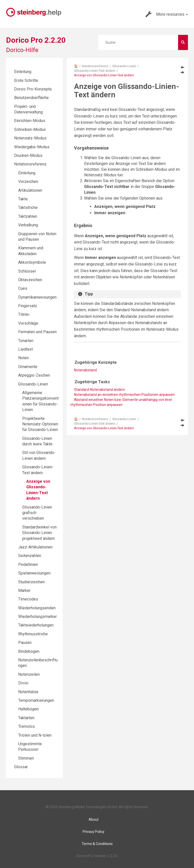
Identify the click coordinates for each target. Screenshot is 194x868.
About (94, 819)
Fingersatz (28, 306)
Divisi (23, 683)
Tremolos (27, 726)
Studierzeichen (31, 582)
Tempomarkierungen (36, 700)
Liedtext (26, 349)
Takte (23, 199)
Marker (24, 590)
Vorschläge (28, 323)
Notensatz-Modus (30, 138)
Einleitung (23, 72)
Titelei (24, 314)
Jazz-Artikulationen (35, 547)
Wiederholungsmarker (38, 617)
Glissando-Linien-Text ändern (95, 71)
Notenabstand (85, 370)
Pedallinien (28, 564)
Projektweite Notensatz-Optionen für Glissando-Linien (40, 424)
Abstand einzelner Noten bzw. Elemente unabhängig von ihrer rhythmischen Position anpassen (121, 402)
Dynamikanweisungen (37, 297)
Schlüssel (27, 271)
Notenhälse (28, 692)
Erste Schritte (26, 80)
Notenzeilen (29, 674)
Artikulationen (30, 190)
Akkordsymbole (32, 262)
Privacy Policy (93, 832)
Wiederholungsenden (37, 608)
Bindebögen (29, 651)
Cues (23, 288)
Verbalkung (28, 225)
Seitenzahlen (30, 556)
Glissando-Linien (124, 66)
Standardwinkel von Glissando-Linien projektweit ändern (39, 533)
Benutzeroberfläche (31, 98)
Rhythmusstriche (33, 634)
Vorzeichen (28, 182)
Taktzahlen (28, 216)
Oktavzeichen (30, 280)
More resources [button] (167, 14)
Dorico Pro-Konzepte (33, 89)
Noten (23, 358)
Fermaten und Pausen (37, 332)
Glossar (21, 767)
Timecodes (28, 599)
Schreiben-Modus (30, 129)
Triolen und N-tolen (35, 735)
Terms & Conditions (97, 844)
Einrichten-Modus (30, 121)
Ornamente (28, 367)
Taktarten (26, 718)
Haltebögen (28, 709)
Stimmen (26, 758)
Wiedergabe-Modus (32, 147)
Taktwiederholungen (36, 625)
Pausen (25, 643)
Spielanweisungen (34, 573)
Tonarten (26, 341)
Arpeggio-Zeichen (34, 375)
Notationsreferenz (95, 66)
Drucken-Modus (28, 155)
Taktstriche (28, 208)
